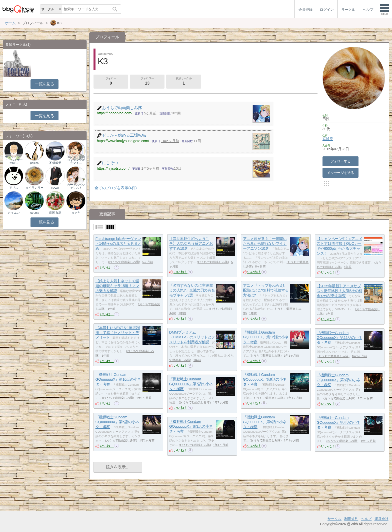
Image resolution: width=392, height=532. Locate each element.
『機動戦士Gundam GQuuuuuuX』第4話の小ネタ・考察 (338, 422)
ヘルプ (366, 519)
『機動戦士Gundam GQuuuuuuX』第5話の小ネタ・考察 (265, 422)
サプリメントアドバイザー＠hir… (14, 160)
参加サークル (184, 82)
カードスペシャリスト (76, 186)
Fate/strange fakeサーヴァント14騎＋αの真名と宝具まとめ (118, 243)
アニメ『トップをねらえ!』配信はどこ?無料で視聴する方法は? (266, 290)
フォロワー (147, 82)
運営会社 (381, 519)
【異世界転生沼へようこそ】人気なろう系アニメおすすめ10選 (191, 243)
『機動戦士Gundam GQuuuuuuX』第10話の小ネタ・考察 (118, 379)
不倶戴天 (55, 163)
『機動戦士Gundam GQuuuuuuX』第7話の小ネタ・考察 (191, 384)
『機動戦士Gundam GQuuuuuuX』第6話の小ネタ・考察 (117, 422)
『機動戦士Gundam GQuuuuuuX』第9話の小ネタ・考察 (265, 379)
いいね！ (107, 267)
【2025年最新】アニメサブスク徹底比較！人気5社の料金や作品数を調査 (339, 291)
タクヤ (76, 213)
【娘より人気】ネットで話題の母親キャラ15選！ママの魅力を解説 (117, 286)
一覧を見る (44, 84)
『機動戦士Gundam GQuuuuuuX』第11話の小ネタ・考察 (339, 338)
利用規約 (351, 519)
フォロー (111, 82)
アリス (14, 188)
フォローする (341, 161)
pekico (34, 163)
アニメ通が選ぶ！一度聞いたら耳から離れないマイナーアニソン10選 (265, 243)
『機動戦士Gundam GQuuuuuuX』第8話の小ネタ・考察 (338, 380)
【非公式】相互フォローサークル (17, 74)
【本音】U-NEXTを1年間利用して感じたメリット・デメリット (118, 333)
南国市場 (55, 213)
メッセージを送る (340, 173)
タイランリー (34, 188)
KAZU (55, 188)
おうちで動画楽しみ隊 (124, 262)
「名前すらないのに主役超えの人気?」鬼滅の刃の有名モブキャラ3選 (192, 290)
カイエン (14, 213)
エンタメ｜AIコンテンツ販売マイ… (76, 160)
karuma (34, 213)
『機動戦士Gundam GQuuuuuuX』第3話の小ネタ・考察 (191, 426)
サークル (334, 519)
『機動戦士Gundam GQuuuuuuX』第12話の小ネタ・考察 (266, 337)
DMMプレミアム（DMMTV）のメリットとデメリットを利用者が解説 (192, 337)
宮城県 (328, 139)
